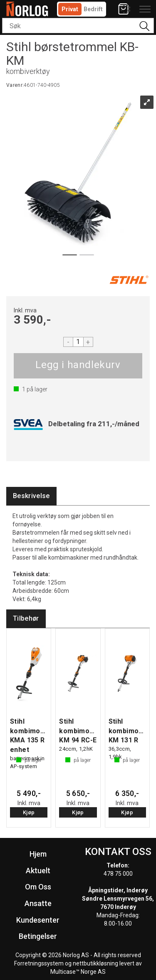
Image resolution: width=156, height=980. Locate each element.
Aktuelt (38, 871)
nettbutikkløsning (95, 963)
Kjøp (78, 366)
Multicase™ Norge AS (78, 972)
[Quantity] (78, 342)
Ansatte (38, 903)
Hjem (38, 854)
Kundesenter (38, 920)
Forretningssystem (39, 963)
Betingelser (38, 936)
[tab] (31, 496)
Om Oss (38, 887)
